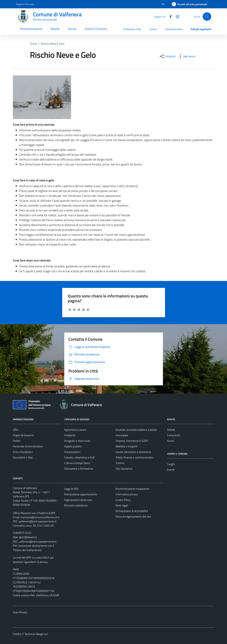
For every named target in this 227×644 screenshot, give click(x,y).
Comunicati (174, 435)
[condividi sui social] (167, 56)
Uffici (16, 430)
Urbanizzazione (174, 29)
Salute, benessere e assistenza (133, 452)
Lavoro (153, 29)
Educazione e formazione (79, 469)
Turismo (120, 463)
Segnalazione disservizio (78, 500)
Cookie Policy (123, 500)
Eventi (171, 470)
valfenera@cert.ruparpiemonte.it (38, 521)
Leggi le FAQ (71, 489)
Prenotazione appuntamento (81, 494)
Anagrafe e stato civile (77, 441)
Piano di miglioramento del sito (133, 516)
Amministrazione (31, 29)
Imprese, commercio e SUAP (132, 441)
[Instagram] (176, 16)
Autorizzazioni (72, 452)
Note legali (122, 505)
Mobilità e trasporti (127, 446)
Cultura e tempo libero (77, 463)
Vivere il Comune (96, 29)
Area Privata (20, 612)
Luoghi (171, 464)
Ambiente (70, 435)
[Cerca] (207, 17)
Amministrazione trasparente (132, 489)
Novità (55, 29)
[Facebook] (169, 16)
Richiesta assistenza (76, 505)
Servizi (72, 29)
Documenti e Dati (23, 457)
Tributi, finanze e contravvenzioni (135, 457)
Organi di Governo (23, 435)
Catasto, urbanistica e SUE (79, 457)
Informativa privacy (127, 494)
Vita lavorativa (124, 469)
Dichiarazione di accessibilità (132, 511)
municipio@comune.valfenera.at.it (40, 517)
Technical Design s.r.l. (36, 634)
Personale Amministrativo (28, 446)
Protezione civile (132, 29)
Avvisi (170, 441)
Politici (17, 441)
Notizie (171, 430)
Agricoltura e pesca (75, 430)
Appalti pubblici (73, 446)
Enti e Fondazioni (23, 452)
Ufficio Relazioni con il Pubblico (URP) (34, 513)
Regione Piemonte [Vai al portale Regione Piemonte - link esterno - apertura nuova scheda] (25, 4)
